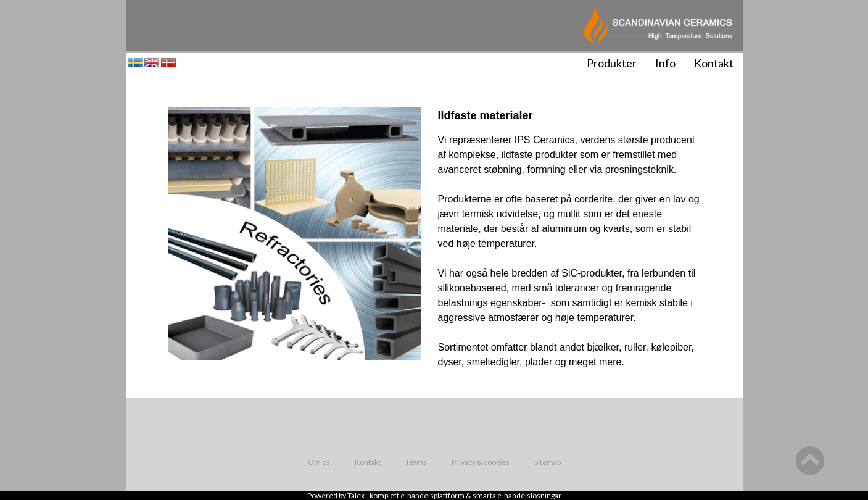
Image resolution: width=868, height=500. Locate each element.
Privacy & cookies (481, 462)
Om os (319, 462)
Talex (356, 495)
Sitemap (548, 462)
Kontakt (714, 63)
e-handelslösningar (529, 495)
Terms (416, 462)
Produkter (612, 63)
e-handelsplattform (432, 495)
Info (665, 63)
